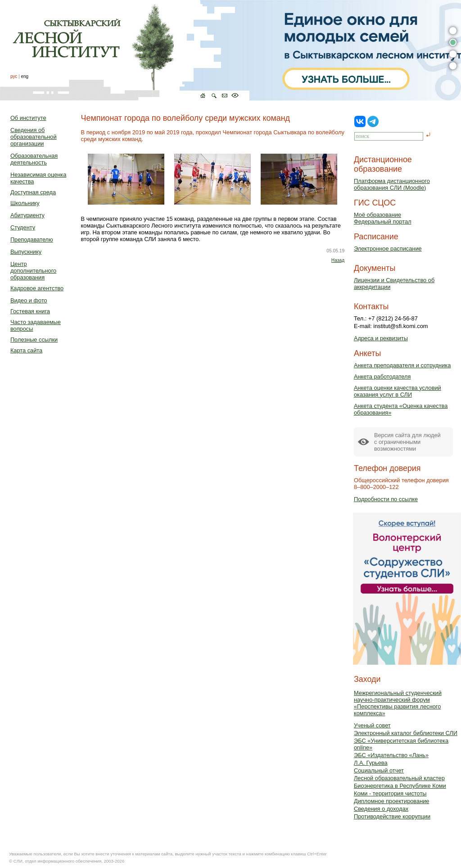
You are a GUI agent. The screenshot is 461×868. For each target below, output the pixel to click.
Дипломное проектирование (392, 801)
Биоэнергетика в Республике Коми (400, 786)
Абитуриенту (27, 215)
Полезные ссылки (34, 340)
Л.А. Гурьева (371, 763)
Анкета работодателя (382, 377)
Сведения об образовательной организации (34, 137)
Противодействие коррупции (392, 816)
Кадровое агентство (37, 288)
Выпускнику (26, 252)
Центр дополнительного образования (33, 271)
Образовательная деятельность (34, 159)
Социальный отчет (379, 770)
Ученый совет (372, 725)
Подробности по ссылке (386, 499)
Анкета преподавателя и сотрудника (402, 365)
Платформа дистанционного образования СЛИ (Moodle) (392, 184)
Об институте (28, 118)
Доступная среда (33, 192)
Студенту (23, 227)
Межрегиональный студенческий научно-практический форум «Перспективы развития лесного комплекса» (398, 703)
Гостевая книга (30, 311)
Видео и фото (29, 300)
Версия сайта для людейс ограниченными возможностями (407, 442)
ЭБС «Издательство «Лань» (391, 755)
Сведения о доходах (381, 809)
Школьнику (25, 203)
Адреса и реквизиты (381, 338)
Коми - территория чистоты (390, 793)
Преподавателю (32, 240)
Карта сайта (26, 350)
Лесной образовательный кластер (399, 778)
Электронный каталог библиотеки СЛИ (406, 733)
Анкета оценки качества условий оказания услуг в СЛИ (398, 391)
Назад (338, 260)
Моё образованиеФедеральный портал (383, 218)
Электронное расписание (388, 249)
